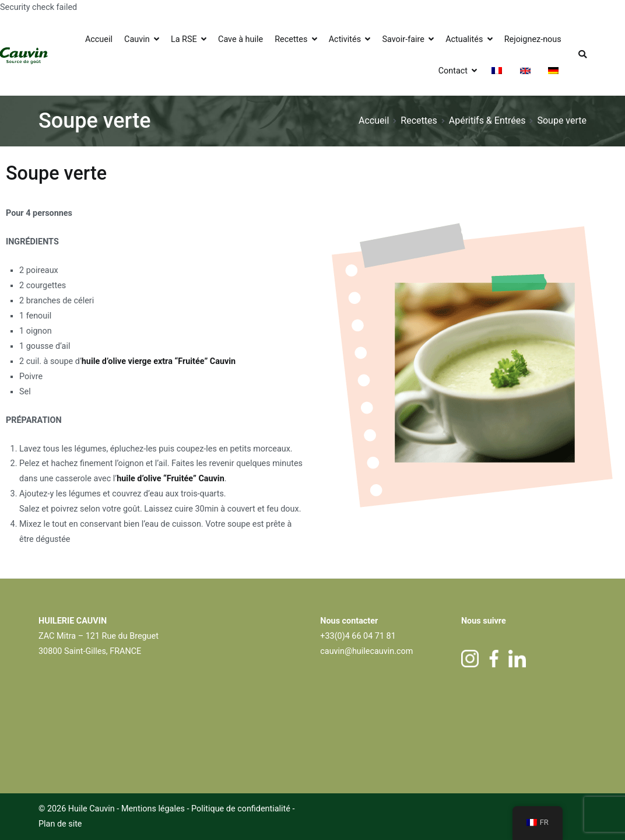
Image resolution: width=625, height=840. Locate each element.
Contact (453, 71)
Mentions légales (153, 809)
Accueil (99, 39)
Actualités (464, 39)
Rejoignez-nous (533, 39)
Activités (345, 39)
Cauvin (137, 39)
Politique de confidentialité (242, 809)
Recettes (291, 39)
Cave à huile (240, 39)
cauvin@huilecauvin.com (366, 651)
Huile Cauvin (92, 809)
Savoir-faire (403, 39)
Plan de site (60, 824)
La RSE (184, 39)
